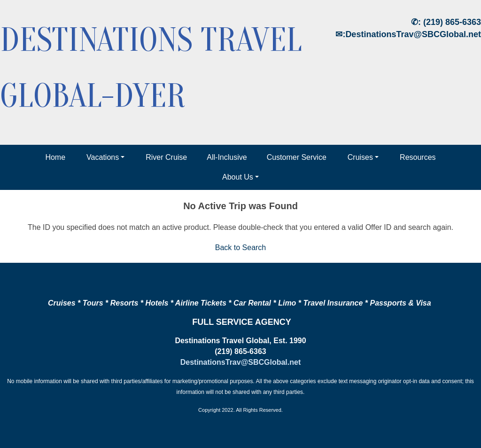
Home (55, 157)
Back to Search (241, 248)
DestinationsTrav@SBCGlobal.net (413, 34)
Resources (418, 157)
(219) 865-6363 (452, 22)
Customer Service (297, 157)
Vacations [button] (103, 157)
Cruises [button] (360, 157)
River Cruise (166, 157)
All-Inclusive (227, 157)
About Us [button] (238, 177)
